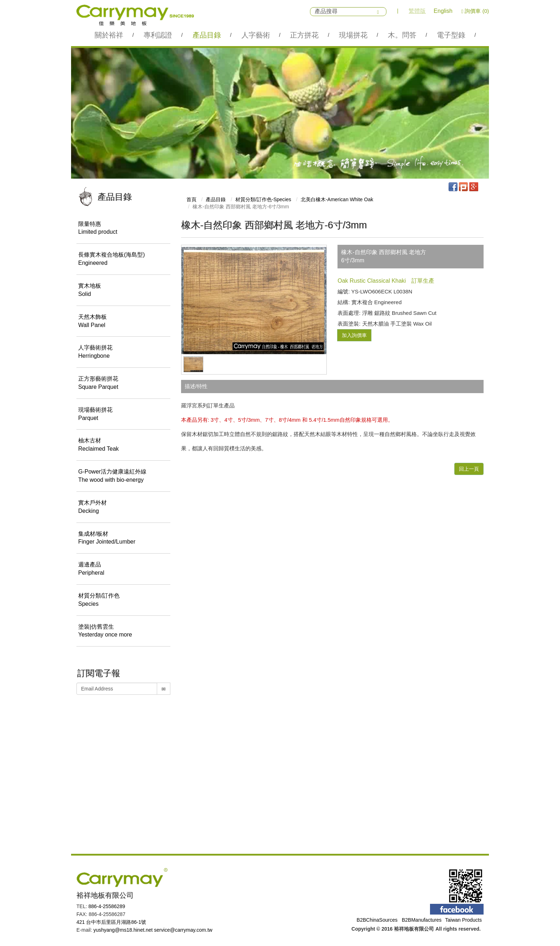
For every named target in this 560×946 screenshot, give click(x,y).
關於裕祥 (109, 35)
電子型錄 (451, 35)
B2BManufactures (422, 920)
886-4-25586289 (107, 906)
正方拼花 (304, 35)
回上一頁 (469, 469)
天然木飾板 (123, 322)
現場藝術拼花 (123, 415)
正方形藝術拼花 (123, 383)
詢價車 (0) (475, 11)
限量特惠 (123, 229)
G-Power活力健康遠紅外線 (123, 477)
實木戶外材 (123, 507)
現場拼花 (353, 35)
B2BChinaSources (377, 920)
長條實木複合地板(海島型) (123, 260)
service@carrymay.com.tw (183, 930)
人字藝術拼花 (123, 353)
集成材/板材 (123, 539)
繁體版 (417, 11)
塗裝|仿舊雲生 (123, 632)
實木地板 (123, 291)
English (443, 11)
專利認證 (158, 35)
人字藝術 (256, 35)
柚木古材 (123, 446)
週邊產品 (123, 570)
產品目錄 (207, 35)
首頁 (191, 199)
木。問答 (402, 35)
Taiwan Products (463, 920)
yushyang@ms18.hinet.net (123, 930)
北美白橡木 (337, 199)
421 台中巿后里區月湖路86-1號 (111, 922)
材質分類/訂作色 (123, 600)
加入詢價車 (354, 335)
